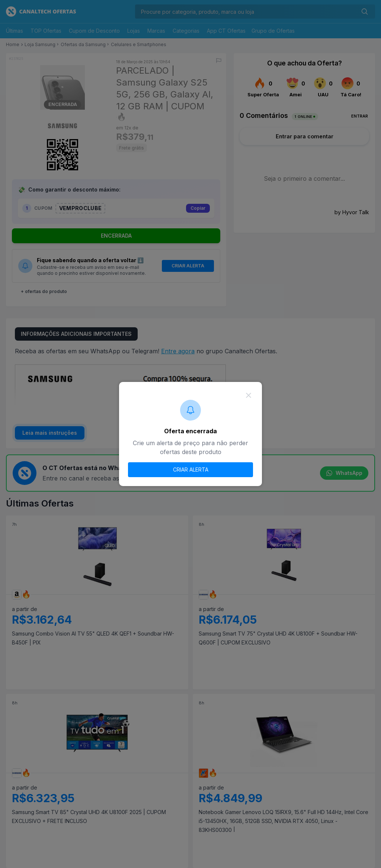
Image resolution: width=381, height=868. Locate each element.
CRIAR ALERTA (191, 470)
